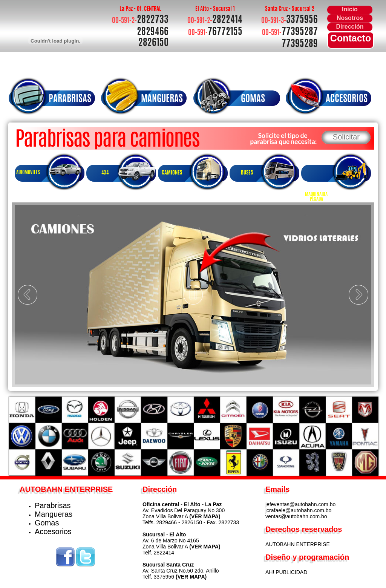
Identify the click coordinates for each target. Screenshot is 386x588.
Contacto (351, 38)
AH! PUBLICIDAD (286, 572)
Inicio (350, 9)
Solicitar (346, 137)
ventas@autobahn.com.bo (296, 516)
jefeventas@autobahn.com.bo (300, 504)
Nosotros (350, 18)
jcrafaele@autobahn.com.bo (298, 510)
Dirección (350, 27)
